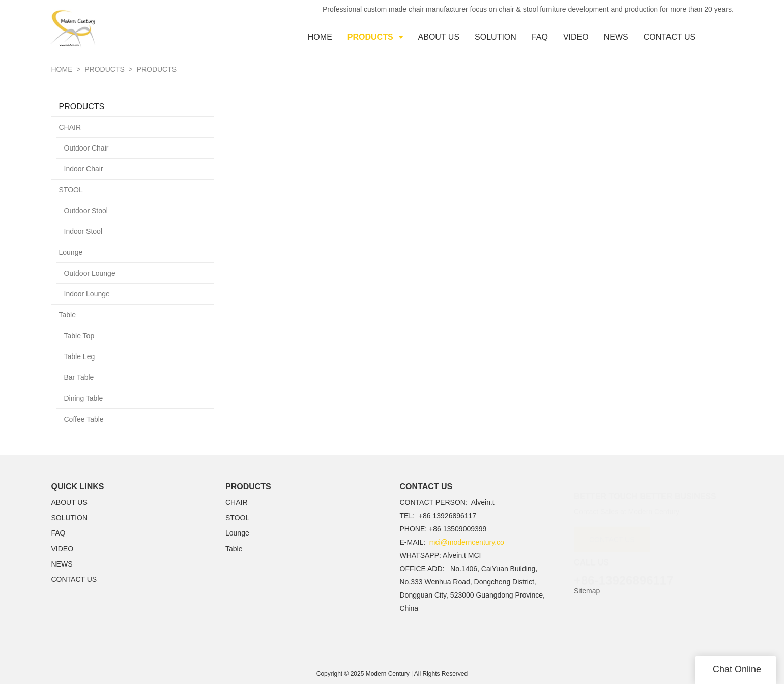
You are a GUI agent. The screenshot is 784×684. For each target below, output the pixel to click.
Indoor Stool (83, 231)
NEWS (62, 564)
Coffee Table (84, 419)
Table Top (79, 336)
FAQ (59, 533)
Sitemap (587, 591)
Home (62, 69)
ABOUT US (69, 502)
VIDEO (63, 549)
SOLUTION (70, 518)
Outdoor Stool (86, 211)
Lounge (71, 252)
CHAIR (70, 127)
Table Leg (80, 356)
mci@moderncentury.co (467, 542)
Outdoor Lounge (90, 273)
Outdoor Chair (86, 148)
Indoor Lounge (87, 294)
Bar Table (79, 377)
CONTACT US (74, 579)
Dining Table (84, 398)
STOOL (71, 190)
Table (67, 315)
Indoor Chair (84, 169)
